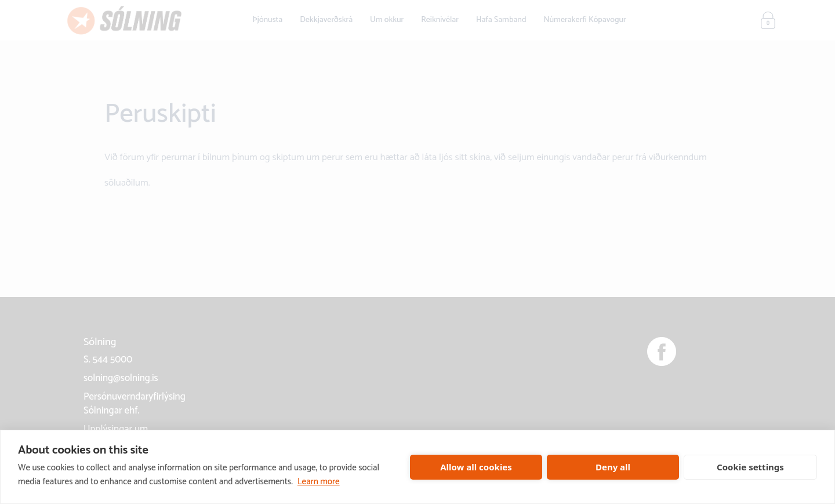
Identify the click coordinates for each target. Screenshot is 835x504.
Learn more (319, 482)
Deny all (613, 467)
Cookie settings (750, 467)
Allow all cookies (476, 467)
